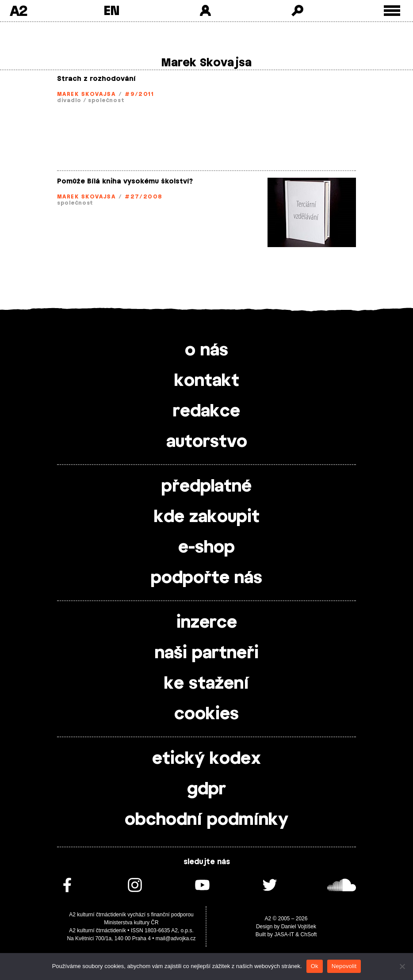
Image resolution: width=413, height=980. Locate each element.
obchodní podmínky (206, 820)
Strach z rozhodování (96, 79)
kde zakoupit (207, 517)
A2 (18, 11)
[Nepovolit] (402, 966)
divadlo (69, 100)
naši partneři (207, 653)
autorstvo (207, 442)
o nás (206, 351)
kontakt (207, 381)
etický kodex (206, 759)
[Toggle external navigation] (392, 11)
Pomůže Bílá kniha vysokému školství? (125, 181)
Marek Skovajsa (86, 94)
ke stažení (206, 684)
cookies (206, 714)
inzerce (207, 623)
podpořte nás (206, 578)
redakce (206, 412)
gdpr (206, 789)
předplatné (206, 487)
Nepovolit (344, 966)
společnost (106, 100)
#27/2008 (144, 197)
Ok (315, 966)
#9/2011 (139, 94)
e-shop (206, 548)
